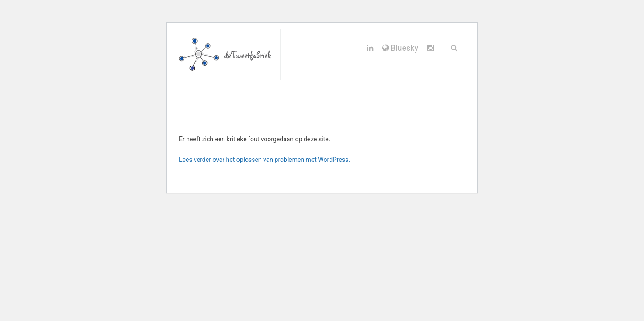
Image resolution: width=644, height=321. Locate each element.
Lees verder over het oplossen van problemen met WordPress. (265, 160)
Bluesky (400, 48)
